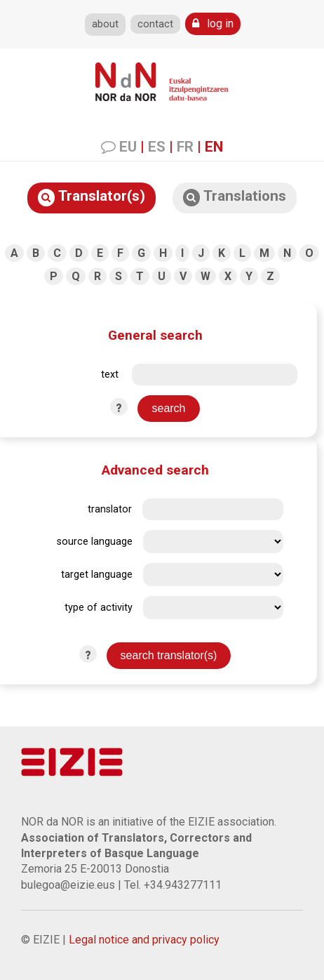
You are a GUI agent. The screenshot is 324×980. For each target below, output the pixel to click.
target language (97, 575)
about (105, 24)
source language (95, 542)
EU (128, 147)
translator (110, 509)
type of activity (99, 608)
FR (185, 147)
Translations (235, 197)
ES (157, 147)
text (110, 375)
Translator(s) (92, 197)
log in (213, 24)
